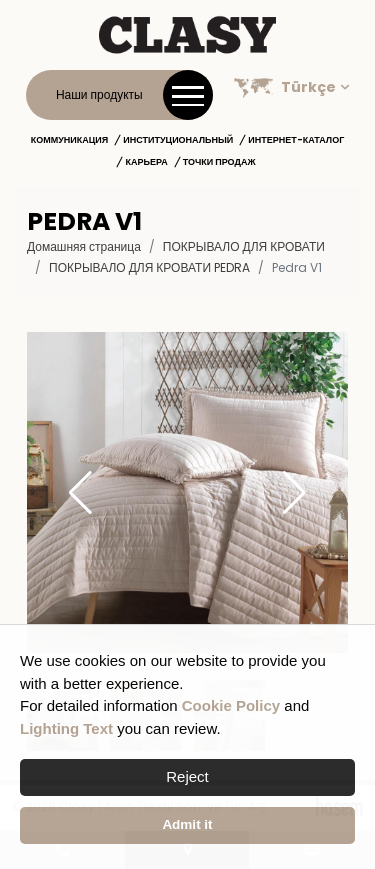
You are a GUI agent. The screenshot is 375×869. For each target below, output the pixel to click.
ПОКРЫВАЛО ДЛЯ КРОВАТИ (244, 246)
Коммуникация (70, 140)
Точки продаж (219, 162)
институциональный (178, 140)
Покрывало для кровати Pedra (149, 267)
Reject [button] (187, 776)
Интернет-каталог (296, 140)
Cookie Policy (231, 705)
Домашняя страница (84, 246)
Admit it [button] (187, 824)
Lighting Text (66, 728)
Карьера (146, 162)
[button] (294, 493)
